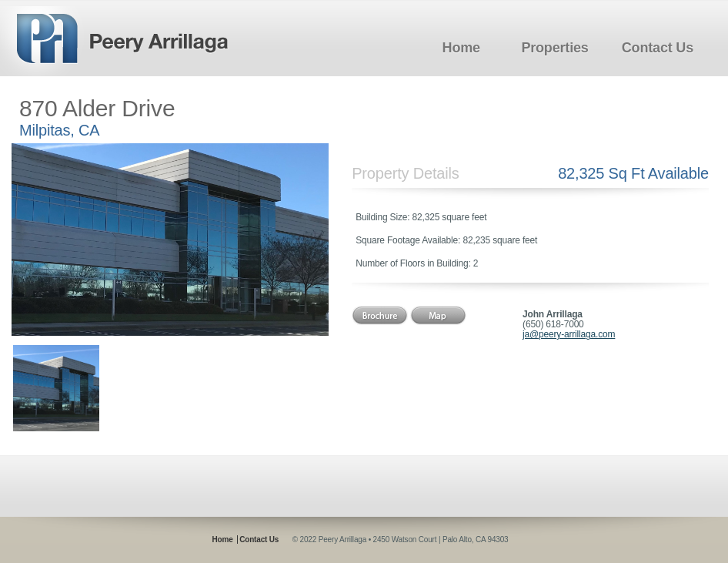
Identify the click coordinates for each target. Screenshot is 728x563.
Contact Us (658, 48)
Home (461, 48)
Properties (554, 48)
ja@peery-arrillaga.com (569, 334)
